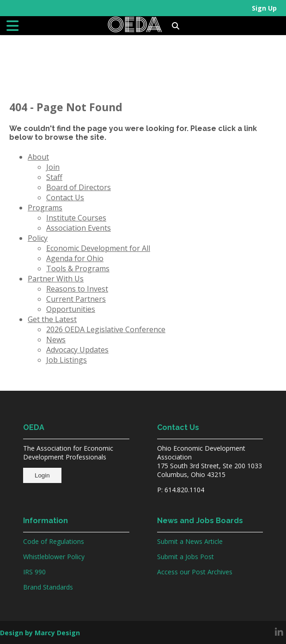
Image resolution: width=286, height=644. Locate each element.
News (56, 340)
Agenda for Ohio (75, 258)
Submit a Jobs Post (186, 557)
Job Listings (67, 360)
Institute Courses (76, 218)
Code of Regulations (54, 541)
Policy (38, 238)
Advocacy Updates (77, 350)
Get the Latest (52, 319)
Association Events (79, 228)
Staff (54, 177)
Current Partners (76, 299)
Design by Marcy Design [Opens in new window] (40, 633)
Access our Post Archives (195, 572)
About (38, 157)
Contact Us (65, 197)
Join (53, 167)
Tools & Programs (78, 268)
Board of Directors (79, 187)
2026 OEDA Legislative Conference (106, 329)
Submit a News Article (190, 541)
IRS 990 (34, 572)
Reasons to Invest (77, 289)
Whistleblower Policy (54, 557)
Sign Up (264, 8)
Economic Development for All (98, 248)
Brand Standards (48, 587)
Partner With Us (56, 279)
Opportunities (71, 309)
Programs (45, 208)
